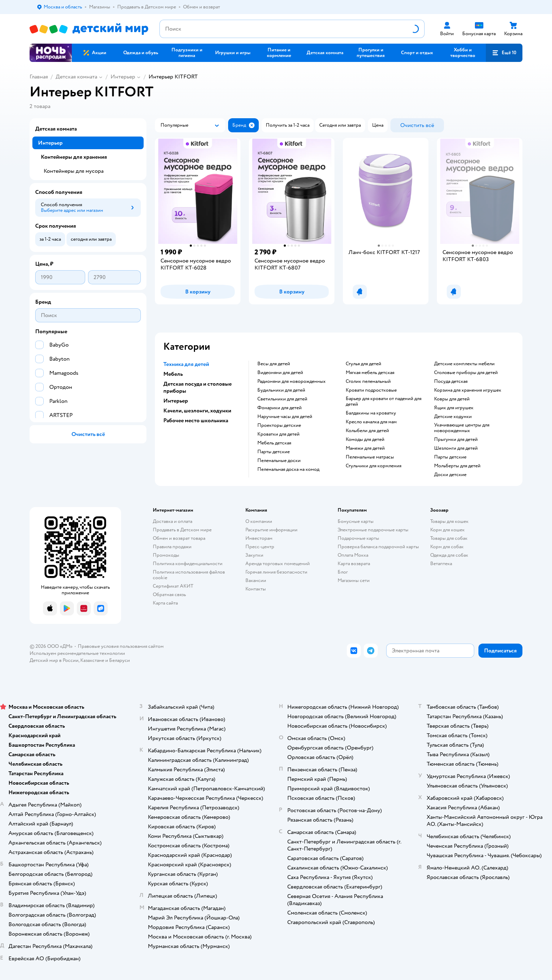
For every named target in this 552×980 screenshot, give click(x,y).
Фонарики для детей (280, 408)
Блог (343, 572)
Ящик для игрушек (454, 408)
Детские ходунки (453, 417)
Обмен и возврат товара (179, 538)
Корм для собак (447, 547)
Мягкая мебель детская (370, 373)
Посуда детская (451, 381)
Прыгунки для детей (456, 440)
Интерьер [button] (176, 401)
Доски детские (450, 475)
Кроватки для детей (278, 434)
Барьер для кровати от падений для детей (384, 402)
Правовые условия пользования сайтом (121, 646)
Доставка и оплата (172, 521)
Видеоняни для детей (280, 373)
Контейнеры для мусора (74, 171)
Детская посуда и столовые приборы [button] (197, 387)
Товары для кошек (449, 521)
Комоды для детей (365, 440)
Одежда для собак (449, 555)
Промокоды (166, 555)
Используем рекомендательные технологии (77, 653)
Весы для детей (274, 364)
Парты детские (274, 452)
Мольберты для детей (457, 466)
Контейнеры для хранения (74, 157)
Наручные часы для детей (285, 417)
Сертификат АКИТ (173, 586)
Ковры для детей (452, 399)
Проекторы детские (279, 425)
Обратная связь (169, 595)
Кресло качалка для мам (371, 422)
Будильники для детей (281, 390)
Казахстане (92, 660)
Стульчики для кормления (374, 466)
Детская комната (76, 77)
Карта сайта (165, 603)
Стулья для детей (363, 364)
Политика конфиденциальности (188, 564)
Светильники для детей (282, 399)
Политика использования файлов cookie (189, 575)
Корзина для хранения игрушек (468, 390)
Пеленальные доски (279, 461)
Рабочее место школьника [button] (196, 421)
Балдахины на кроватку (371, 413)
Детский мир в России (54, 660)
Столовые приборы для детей (466, 373)
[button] (504, 53)
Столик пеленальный (368, 381)
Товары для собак (449, 538)
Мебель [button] (173, 374)
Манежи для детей (365, 448)
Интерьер (123, 77)
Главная (39, 77)
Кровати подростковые (371, 390)
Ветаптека (441, 564)
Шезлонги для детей (456, 448)
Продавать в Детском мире (182, 530)
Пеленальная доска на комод (288, 469)
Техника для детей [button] (186, 364)
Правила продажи (172, 547)
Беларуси (120, 660)
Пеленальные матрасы (370, 457)
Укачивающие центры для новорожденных (462, 428)
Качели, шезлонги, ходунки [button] (197, 411)
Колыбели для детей (367, 431)
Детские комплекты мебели (464, 364)
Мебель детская (274, 443)
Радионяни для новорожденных (291, 381)
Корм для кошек (447, 530)
